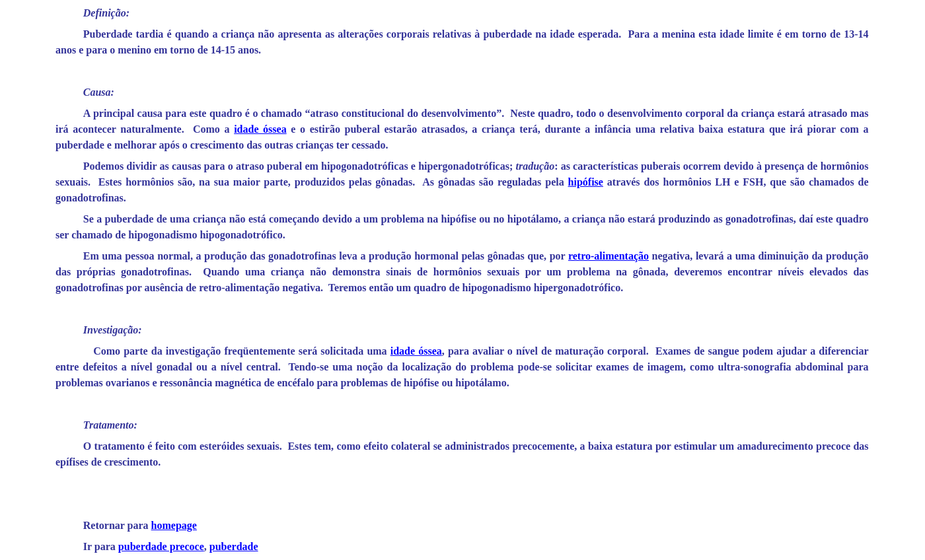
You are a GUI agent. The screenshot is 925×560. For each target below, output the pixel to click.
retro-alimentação (609, 256)
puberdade (234, 546)
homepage (174, 525)
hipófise (586, 182)
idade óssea (260, 129)
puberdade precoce (161, 546)
